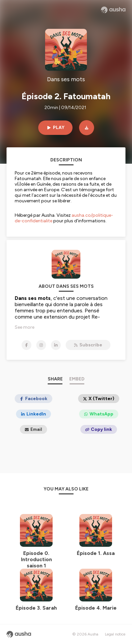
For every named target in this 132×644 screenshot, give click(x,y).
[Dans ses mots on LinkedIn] (56, 345)
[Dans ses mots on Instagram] (41, 345)
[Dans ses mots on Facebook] (26, 345)
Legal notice (115, 634)
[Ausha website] (113, 10)
